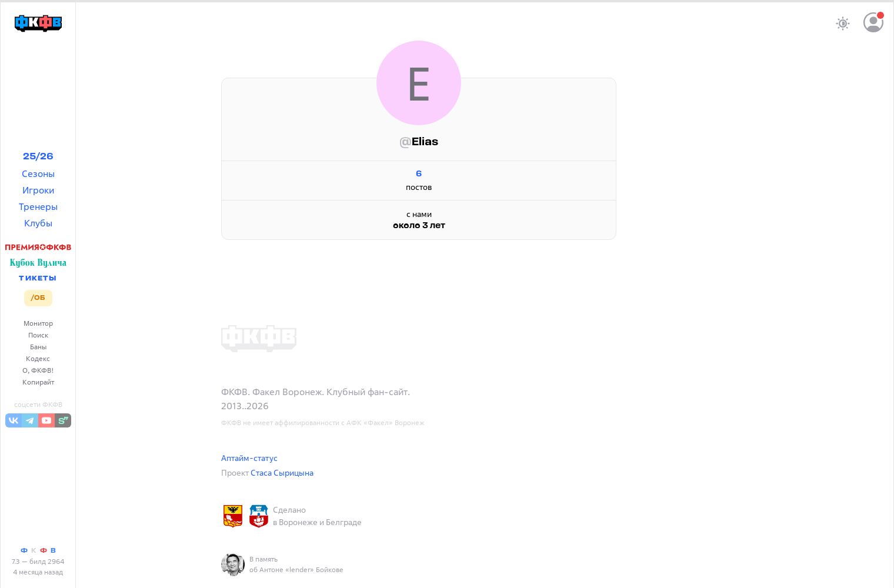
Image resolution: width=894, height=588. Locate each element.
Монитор (38, 323)
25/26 (38, 157)
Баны (38, 347)
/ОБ (38, 298)
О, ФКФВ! (38, 370)
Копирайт (38, 382)
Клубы (38, 223)
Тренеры (38, 206)
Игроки (38, 190)
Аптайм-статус (249, 458)
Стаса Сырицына (282, 472)
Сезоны (38, 173)
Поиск (38, 335)
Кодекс (38, 358)
